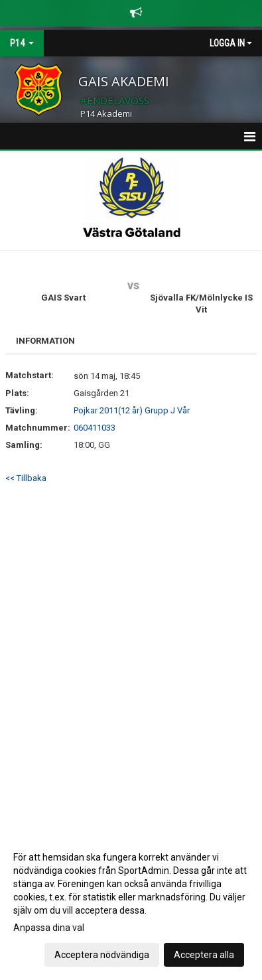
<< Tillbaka (26, 478)
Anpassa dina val (49, 928)
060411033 (95, 428)
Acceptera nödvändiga (102, 955)
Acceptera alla (204, 955)
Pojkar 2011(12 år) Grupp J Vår (132, 410)
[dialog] (131, 905)
